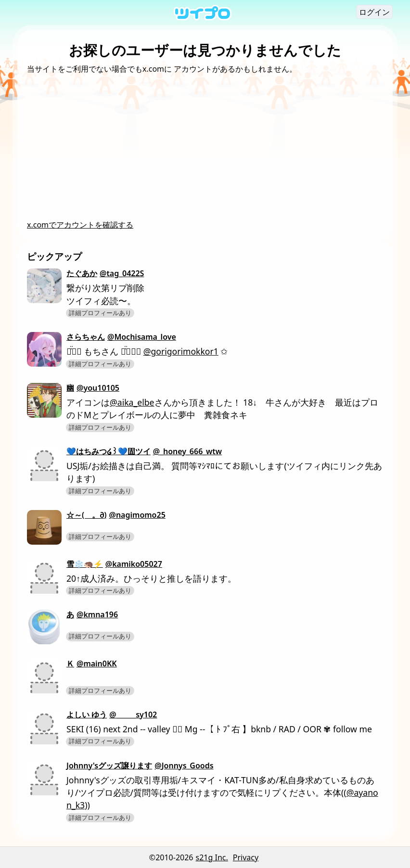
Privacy (246, 857)
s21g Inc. (212, 857)
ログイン (374, 12)
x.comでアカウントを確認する (80, 225)
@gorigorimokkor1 (181, 351)
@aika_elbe (132, 402)
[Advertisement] (205, 147)
